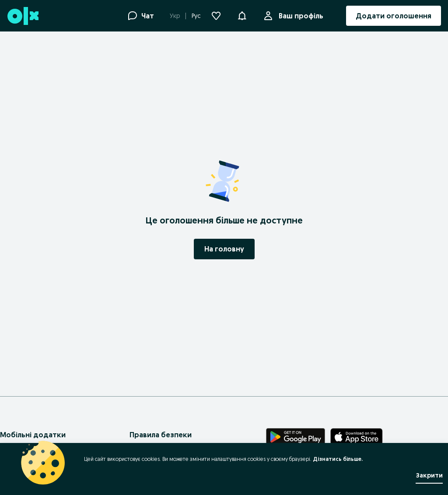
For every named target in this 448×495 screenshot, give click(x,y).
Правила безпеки (161, 435)
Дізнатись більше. (338, 459)
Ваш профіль (299, 16)
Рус (196, 16)
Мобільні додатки (33, 435)
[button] (242, 15)
